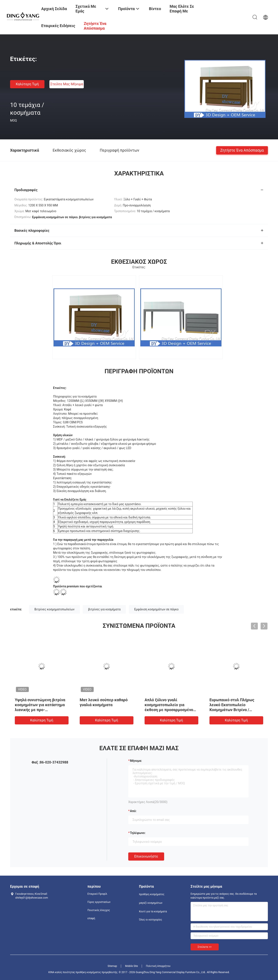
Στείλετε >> (205, 947)
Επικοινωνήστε (146, 856)
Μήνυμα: (136, 761)
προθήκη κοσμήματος (152, 894)
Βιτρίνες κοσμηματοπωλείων (54, 609)
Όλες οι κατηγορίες (150, 920)
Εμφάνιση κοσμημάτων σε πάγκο (157, 609)
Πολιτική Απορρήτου (158, 966)
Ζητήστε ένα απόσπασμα (242, 150)
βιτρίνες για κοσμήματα (104, 609)
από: (133, 811)
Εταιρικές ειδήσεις (58, 26)
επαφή (91, 918)
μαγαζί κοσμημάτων (151, 903)
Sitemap (112, 966)
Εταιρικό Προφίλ (97, 894)
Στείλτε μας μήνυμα (67, 84)
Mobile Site (131, 966)
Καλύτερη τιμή (27, 84)
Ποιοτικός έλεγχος (99, 910)
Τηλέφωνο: (138, 833)
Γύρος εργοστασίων (99, 902)
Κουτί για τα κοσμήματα (153, 911)
